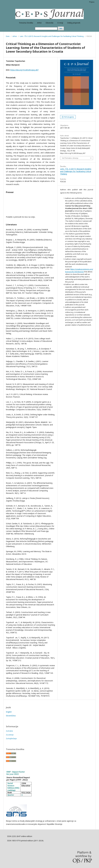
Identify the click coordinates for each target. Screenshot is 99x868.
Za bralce (9, 731)
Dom (8, 36)
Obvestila (49, 23)
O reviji (60, 23)
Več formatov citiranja (70, 158)
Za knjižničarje (11, 738)
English (9, 712)
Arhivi (39, 23)
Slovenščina (11, 716)
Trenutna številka (26, 23)
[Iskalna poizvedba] (46, 29)
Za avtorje (10, 735)
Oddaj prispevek (74, 23)
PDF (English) (69, 117)
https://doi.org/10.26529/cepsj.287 (24, 70)
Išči (61, 28)
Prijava (92, 2)
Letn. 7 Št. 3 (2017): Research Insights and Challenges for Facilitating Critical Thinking (52, 36)
